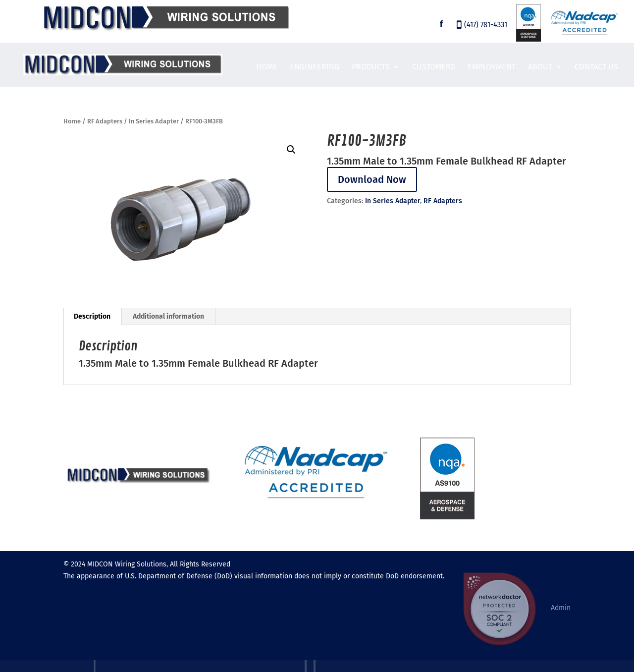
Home (267, 67)
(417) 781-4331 (486, 26)
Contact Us (596, 67)
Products (371, 67)
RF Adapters (105, 121)
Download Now (372, 179)
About (540, 67)
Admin (561, 608)
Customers (434, 67)
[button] (291, 150)
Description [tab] (92, 316)
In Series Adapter (154, 121)
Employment (492, 67)
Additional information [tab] (168, 316)
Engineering (315, 67)
